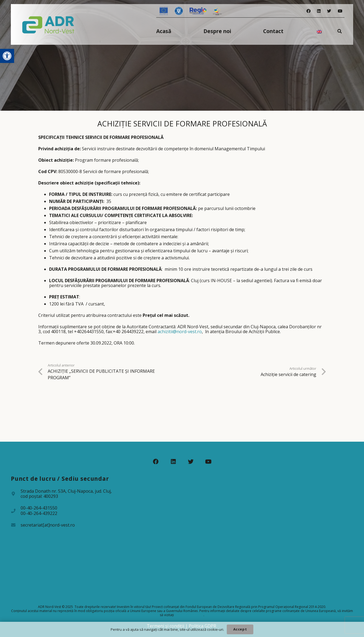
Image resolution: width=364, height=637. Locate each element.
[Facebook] (309, 11)
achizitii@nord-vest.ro (180, 332)
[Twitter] (329, 11)
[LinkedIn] (319, 11)
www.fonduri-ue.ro (189, 615)
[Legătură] (48, 24)
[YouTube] (340, 11)
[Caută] (340, 31)
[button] (7, 56)
